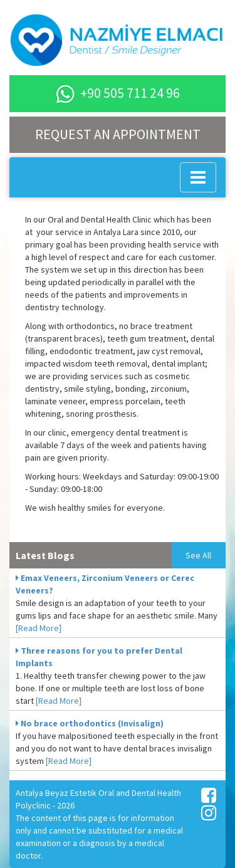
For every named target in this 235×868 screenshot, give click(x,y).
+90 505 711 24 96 (118, 93)
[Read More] (39, 628)
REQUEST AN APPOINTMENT (118, 134)
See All (198, 555)
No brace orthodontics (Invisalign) (90, 723)
